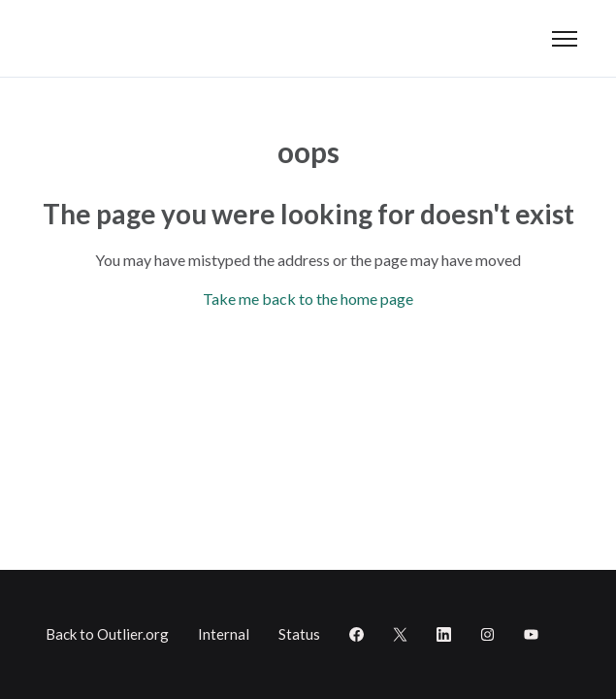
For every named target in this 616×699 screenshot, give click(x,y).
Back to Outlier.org (107, 634)
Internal (224, 634)
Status (299, 634)
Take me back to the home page (308, 299)
